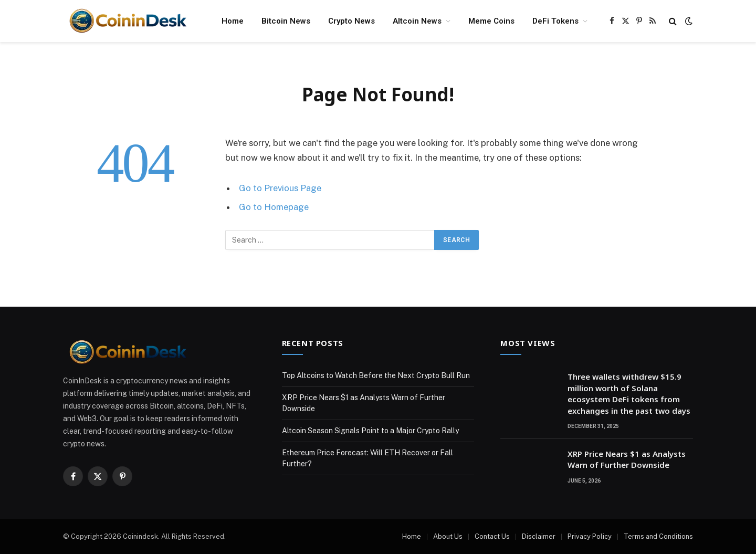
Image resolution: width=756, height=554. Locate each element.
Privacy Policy (590, 536)
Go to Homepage (274, 207)
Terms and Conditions (658, 536)
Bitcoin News (286, 21)
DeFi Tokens (555, 21)
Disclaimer (539, 536)
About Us (448, 536)
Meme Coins (491, 21)
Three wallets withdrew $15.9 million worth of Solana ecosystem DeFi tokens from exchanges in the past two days (629, 393)
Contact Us (492, 536)
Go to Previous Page (280, 188)
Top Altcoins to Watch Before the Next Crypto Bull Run (376, 375)
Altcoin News (417, 21)
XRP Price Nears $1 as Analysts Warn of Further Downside (627, 459)
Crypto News (351, 21)
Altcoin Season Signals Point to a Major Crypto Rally (370, 431)
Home (233, 21)
